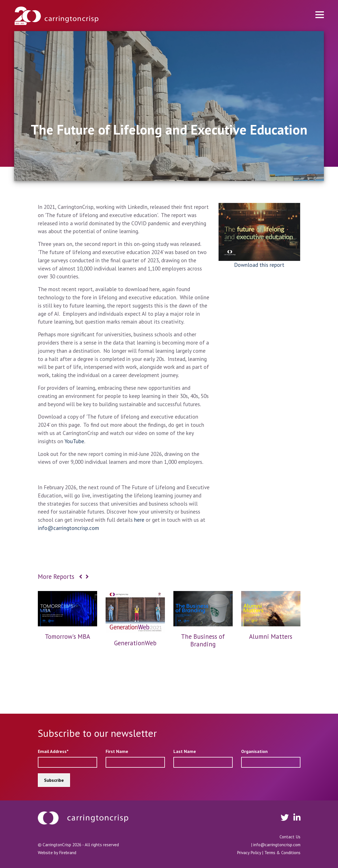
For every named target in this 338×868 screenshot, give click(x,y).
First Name (117, 751)
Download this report (259, 265)
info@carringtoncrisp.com (68, 528)
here (139, 520)
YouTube (74, 441)
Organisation (254, 751)
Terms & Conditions (282, 852)
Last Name (185, 751)
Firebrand (68, 852)
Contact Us (290, 837)
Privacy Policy (249, 852)
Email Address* (53, 751)
